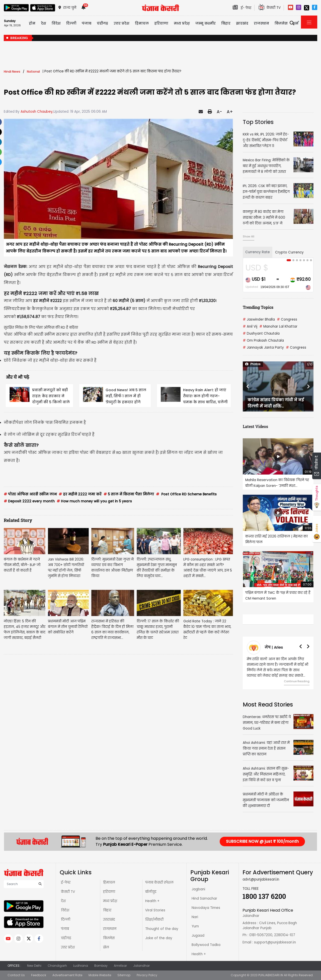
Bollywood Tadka (206, 945)
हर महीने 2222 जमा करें (80, 494)
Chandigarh (57, 966)
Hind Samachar (204, 898)
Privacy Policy (147, 975)
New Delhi (34, 966)
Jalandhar (141, 966)
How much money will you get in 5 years (94, 501)
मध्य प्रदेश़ (182, 23)
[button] (248, 386)
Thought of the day (162, 929)
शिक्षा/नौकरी (154, 920)
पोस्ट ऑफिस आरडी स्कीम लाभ (30, 494)
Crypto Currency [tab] (289, 252)
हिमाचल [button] (142, 23)
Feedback (39, 975)
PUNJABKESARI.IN (271, 975)
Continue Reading (297, 681)
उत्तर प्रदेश (122, 23)
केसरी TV (68, 892)
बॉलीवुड (151, 892)
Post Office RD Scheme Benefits (186, 494)
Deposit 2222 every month (29, 501)
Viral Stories (155, 910)
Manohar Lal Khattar (278, 326)
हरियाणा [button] (161, 23)
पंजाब (65, 929)
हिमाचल (109, 882)
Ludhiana (81, 966)
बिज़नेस (109, 938)
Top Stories (258, 122)
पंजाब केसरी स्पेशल (159, 882)
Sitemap (124, 975)
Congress (287, 319)
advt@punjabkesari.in (261, 879)
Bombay (101, 966)
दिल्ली (71, 23)
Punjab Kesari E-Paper (126, 844)
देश (63, 901)
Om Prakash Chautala (263, 340)
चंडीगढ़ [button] (102, 23)
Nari (195, 917)
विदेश (65, 910)
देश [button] (44, 23)
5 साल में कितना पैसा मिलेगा (129, 494)
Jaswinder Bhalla (259, 319)
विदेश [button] (56, 23)
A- (219, 112)
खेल (106, 947)
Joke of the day (159, 938)
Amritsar (120, 966)
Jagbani (198, 889)
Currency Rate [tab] (258, 252)
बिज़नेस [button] (281, 23)
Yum (195, 926)
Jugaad (198, 936)
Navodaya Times (206, 908)
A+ (230, 112)
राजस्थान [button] (261, 23)
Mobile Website (100, 975)
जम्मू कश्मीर (206, 23)
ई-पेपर (66, 882)
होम (32, 23)
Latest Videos (255, 426)
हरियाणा (109, 892)
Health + (152, 901)
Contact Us (16, 975)
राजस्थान (110, 929)
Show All (249, 236)
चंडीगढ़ (66, 938)
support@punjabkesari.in (275, 942)
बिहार (226, 23)
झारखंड (242, 23)
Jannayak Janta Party (263, 347)
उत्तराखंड (109, 920)
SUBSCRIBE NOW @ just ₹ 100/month (262, 841)
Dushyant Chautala (261, 333)
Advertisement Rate (67, 975)
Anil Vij (250, 326)
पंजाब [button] (87, 23)
